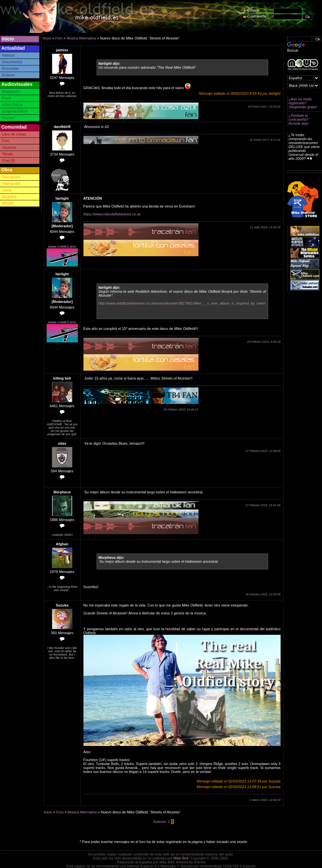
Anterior (160, 822)
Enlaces (8, 75)
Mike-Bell (181, 858)
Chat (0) (9, 161)
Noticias (8, 55)
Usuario (254, 10)
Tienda (7, 154)
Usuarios (9, 147)
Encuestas (10, 68)
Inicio (8, 39)
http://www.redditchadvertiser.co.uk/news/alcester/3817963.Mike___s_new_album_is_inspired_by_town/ (182, 303)
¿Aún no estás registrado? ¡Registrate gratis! (303, 103)
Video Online (12, 105)
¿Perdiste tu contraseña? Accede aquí (299, 119)
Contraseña (257, 16)
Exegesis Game (15, 111)
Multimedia (11, 91)
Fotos (7, 98)
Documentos (12, 62)
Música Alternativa (81, 38)
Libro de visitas (14, 134)
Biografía (9, 197)
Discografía (11, 177)
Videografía (11, 184)
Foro (6, 141)
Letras (7, 190)
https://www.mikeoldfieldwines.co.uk (112, 214)
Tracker (8, 118)
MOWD (8, 203)
